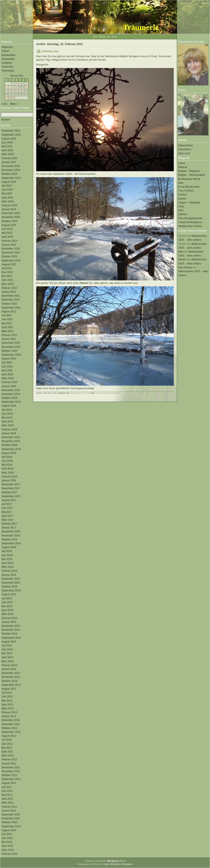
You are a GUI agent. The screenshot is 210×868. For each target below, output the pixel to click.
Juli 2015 (7, 598)
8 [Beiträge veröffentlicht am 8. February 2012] (13, 87)
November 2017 (11, 488)
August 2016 (9, 547)
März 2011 (8, 803)
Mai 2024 (7, 193)
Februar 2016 (9, 571)
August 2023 (9, 225)
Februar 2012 (9, 759)
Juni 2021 (7, 319)
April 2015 (7, 610)
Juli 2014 (7, 645)
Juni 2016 (7, 555)
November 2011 (11, 771)
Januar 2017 (9, 527)
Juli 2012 (7, 740)
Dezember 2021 (11, 296)
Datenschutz (186, 145)
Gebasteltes (8, 55)
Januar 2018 (9, 480)
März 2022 (8, 284)
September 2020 (11, 355)
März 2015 (8, 614)
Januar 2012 (9, 763)
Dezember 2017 (11, 484)
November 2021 (11, 300)
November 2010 (11, 818)
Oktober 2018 (9, 445)
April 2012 (7, 752)
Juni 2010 (7, 838)
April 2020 (7, 374)
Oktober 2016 (9, 539)
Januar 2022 (9, 292)
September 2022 (11, 260)
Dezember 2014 (11, 626)
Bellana (183, 167)
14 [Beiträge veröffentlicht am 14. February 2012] (10, 91)
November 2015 (11, 583)
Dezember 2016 (11, 531)
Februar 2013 (9, 712)
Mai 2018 (7, 465)
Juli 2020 (7, 362)
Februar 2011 (9, 807)
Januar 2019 (9, 433)
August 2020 (9, 359)
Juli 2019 (7, 410)
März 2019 (8, 425)
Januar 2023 (9, 245)
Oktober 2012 (9, 728)
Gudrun (183, 194)
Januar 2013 (9, 716)
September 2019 (11, 402)
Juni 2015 (7, 602)
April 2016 (7, 563)
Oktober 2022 (9, 256)
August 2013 (9, 689)
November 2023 (11, 217)
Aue (97, 393)
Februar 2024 (9, 205)
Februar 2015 (9, 618)
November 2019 (11, 394)
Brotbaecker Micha (189, 179)
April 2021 (7, 327)
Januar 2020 (9, 386)
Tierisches (7, 67)
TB (88, 393)
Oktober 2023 (9, 221)
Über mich (184, 153)
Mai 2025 (7, 146)
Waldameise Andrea (190, 226)
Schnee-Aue (50, 51)
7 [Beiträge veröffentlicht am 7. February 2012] (10, 87)
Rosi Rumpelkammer (190, 218)
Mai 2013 (7, 701)
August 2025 (9, 139)
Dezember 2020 (11, 343)
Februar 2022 (9, 288)
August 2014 (9, 642)
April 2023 (7, 237)
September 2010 (11, 826)
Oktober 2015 (9, 586)
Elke (181, 183)
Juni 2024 (7, 190)
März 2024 (8, 201)
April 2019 (7, 421)
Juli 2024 (7, 186)
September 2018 (11, 449)
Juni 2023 (7, 229)
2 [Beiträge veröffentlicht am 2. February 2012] (17, 83)
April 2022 (7, 280)
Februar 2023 (9, 241)
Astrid (182, 163)
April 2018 (7, 469)
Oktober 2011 (9, 775)
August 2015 (9, 594)
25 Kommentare (113, 393)
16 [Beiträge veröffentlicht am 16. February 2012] (16, 91)
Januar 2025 (9, 162)
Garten (5, 51)
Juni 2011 (7, 791)
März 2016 (8, 567)
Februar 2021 (9, 335)
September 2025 (11, 135)
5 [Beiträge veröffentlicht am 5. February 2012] (27, 83)
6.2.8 (116, 861)
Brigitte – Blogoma (189, 171)
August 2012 (9, 736)
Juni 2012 (7, 744)
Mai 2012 (7, 748)
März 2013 (8, 708)
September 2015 (11, 590)
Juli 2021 (7, 315)
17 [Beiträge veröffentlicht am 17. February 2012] (20, 91)
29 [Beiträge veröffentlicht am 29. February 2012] (13, 98)
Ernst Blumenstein (189, 187)
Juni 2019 (7, 414)
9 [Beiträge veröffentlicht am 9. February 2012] (17, 87)
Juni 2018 (7, 461)
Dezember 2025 (11, 131)
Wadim (182, 259)
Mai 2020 (7, 370)
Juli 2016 (7, 551)
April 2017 (7, 516)
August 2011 (9, 783)
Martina (183, 214)
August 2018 (9, 453)
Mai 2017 (7, 512)
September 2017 (11, 496)
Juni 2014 (7, 649)
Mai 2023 (7, 233)
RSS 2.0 (82, 393)
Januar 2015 (9, 622)
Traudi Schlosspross (190, 222)
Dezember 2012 (11, 720)
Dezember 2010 (11, 814)
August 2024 (9, 182)
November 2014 (11, 630)
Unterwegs (8, 71)
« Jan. (4, 104)
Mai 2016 (7, 559)
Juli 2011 (7, 787)
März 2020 (8, 378)
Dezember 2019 (11, 390)
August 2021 (9, 311)
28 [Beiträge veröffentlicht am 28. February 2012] (10, 98)
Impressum (185, 149)
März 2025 (8, 154)
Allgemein (7, 47)
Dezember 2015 (11, 579)
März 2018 (8, 473)
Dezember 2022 (11, 249)
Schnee (102, 393)
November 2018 (11, 441)
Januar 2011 (9, 811)
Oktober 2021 (9, 304)
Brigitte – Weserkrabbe (192, 175)
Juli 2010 (7, 834)
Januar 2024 (9, 209)
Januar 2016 (9, 575)
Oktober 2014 (9, 634)
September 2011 (11, 779)
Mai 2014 (7, 653)
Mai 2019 (7, 418)
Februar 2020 (9, 382)
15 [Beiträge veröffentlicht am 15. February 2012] (13, 91)
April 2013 (7, 704)
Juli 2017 (7, 504)
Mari (181, 210)
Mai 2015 (7, 606)
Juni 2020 (7, 367)
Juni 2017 (7, 508)
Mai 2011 (7, 795)
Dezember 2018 (11, 437)
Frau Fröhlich (186, 191)
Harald (182, 199)
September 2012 (11, 732)
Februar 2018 (9, 476)
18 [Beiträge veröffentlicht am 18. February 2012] (23, 91)
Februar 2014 (9, 665)
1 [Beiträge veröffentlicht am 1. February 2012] (13, 83)
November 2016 (11, 535)
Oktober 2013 (9, 681)
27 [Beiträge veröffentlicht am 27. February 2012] (6, 98)
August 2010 (9, 830)
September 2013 (11, 685)
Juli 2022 (7, 268)
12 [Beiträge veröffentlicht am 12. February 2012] (27, 87)
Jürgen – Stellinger (189, 202)
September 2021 (11, 308)
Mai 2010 (7, 842)
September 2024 (11, 178)
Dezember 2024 (11, 166)
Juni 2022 (7, 272)
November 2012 (11, 724)
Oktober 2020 (9, 351)
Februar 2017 (9, 524)
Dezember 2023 (11, 213)
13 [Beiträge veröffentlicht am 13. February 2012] (6, 91)
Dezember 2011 (11, 767)
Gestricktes (8, 59)
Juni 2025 (7, 142)
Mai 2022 (7, 276)
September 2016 (11, 543)
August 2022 (9, 264)
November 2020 (11, 347)
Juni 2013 (7, 696)
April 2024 (7, 198)
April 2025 (7, 150)
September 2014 (11, 638)
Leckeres (7, 63)
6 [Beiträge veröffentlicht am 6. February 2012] (7, 87)
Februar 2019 (9, 429)
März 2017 (8, 520)
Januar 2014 (9, 669)
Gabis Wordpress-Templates (118, 864)
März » (14, 104)
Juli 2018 (7, 457)
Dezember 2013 (11, 673)
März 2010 (8, 850)
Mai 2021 (7, 323)
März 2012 (8, 755)
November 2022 (11, 252)
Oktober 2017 (9, 492)
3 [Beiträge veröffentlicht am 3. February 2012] (20, 83)
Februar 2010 (9, 854)
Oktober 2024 (9, 174)
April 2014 (7, 657)
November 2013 (11, 677)
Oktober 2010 (9, 822)
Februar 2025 (9, 158)
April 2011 (7, 799)
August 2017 (9, 500)
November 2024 (11, 170)
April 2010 (7, 846)
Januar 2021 (9, 339)
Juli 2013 (7, 693)
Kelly (181, 206)
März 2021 (8, 331)
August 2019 (9, 406)
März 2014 (8, 661)
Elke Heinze (185, 267)
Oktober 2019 (9, 398)
